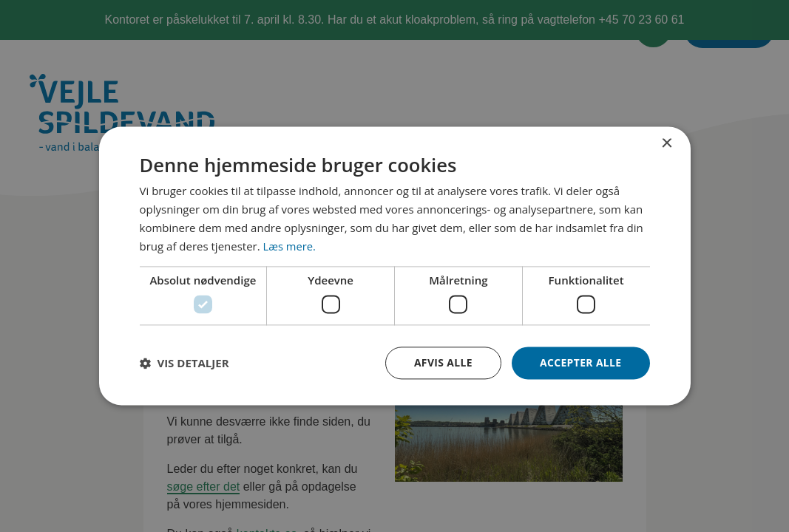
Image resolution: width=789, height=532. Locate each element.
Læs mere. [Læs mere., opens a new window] (290, 246)
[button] (184, 363)
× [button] (667, 144)
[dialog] (395, 266)
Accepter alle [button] (580, 362)
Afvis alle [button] (442, 362)
